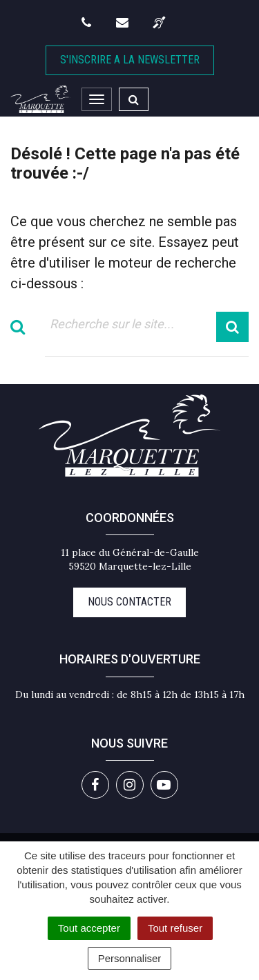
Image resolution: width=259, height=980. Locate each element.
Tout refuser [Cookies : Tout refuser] (175, 928)
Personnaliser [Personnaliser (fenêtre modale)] (130, 958)
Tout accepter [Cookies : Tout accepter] (89, 928)
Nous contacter (129, 602)
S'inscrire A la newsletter (130, 60)
